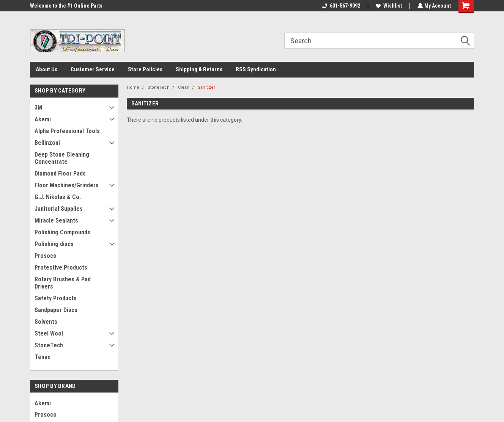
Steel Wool (49, 333)
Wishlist (388, 6)
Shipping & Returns (199, 69)
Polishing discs (54, 244)
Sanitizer (206, 87)
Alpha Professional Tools (67, 131)
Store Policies (145, 69)
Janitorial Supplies (59, 209)
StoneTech (49, 345)
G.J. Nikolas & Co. (58, 197)
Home (133, 87)
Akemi (43, 119)
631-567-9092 (340, 6)
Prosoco (46, 256)
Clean (184, 87)
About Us (46, 69)
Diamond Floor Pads (60, 173)
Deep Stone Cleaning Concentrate (62, 158)
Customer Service (93, 69)
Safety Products (56, 298)
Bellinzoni (47, 143)
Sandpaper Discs (56, 310)
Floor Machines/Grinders (67, 185)
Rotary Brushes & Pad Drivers (63, 283)
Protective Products (61, 267)
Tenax (42, 357)
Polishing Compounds (62, 232)
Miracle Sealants (56, 220)
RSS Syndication (256, 69)
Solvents (46, 322)
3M (38, 107)
